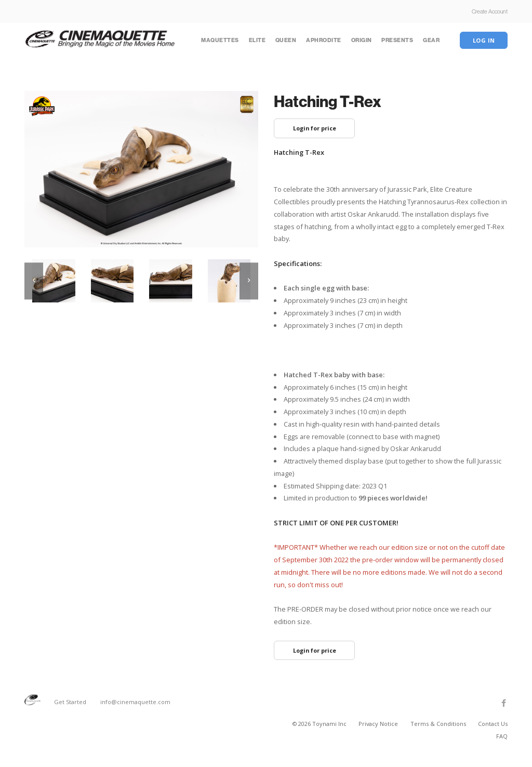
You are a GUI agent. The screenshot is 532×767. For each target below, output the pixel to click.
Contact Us (493, 724)
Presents (397, 40)
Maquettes (220, 40)
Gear (431, 40)
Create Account (490, 11)
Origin (362, 40)
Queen (286, 40)
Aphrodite (324, 40)
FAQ (502, 736)
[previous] (34, 281)
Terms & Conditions (439, 724)
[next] (249, 281)
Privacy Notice (379, 724)
